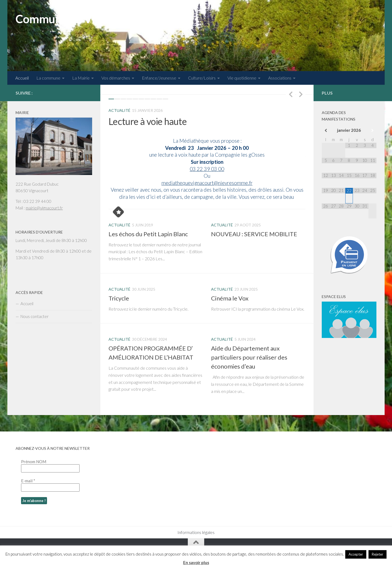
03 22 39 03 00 (207, 169)
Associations (280, 78)
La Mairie (81, 78)
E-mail (28, 481)
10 (165, 99)
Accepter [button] (356, 554)
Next (301, 94)
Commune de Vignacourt (78, 19)
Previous (291, 94)
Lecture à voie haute (148, 121)
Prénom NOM (34, 462)
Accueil (22, 78)
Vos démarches (116, 78)
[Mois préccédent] (326, 130)
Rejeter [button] (378, 554)
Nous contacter (35, 316)
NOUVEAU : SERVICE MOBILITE (254, 234)
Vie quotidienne (242, 78)
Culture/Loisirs (202, 78)
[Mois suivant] (372, 130)
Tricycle (119, 298)
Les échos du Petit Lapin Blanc (148, 234)
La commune (48, 78)
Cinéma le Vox (230, 298)
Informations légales (196, 532)
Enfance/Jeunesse (159, 78)
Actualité (119, 110)
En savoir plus (196, 562)
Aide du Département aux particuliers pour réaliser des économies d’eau (249, 357)
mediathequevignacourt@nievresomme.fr (207, 183)
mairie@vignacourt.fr (44, 208)
